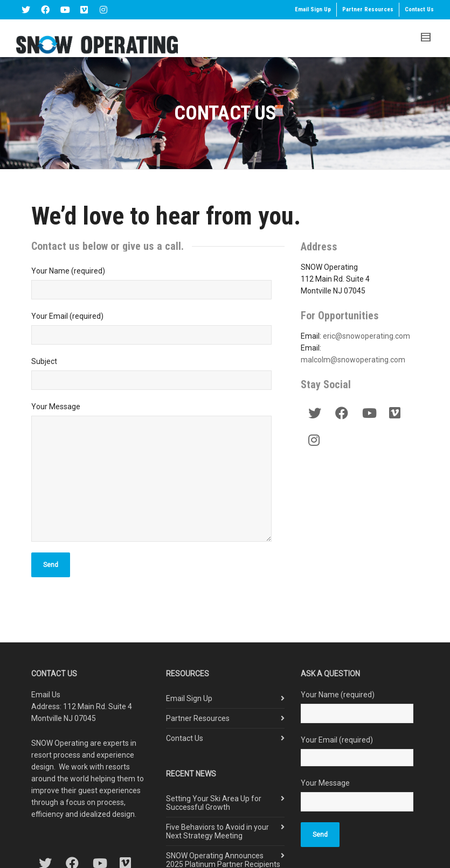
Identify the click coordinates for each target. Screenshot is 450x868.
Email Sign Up (313, 9)
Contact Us (419, 9)
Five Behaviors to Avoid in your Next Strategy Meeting (217, 831)
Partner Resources (368, 9)
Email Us (46, 695)
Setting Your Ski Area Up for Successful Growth (214, 803)
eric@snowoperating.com (366, 336)
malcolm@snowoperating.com (353, 360)
